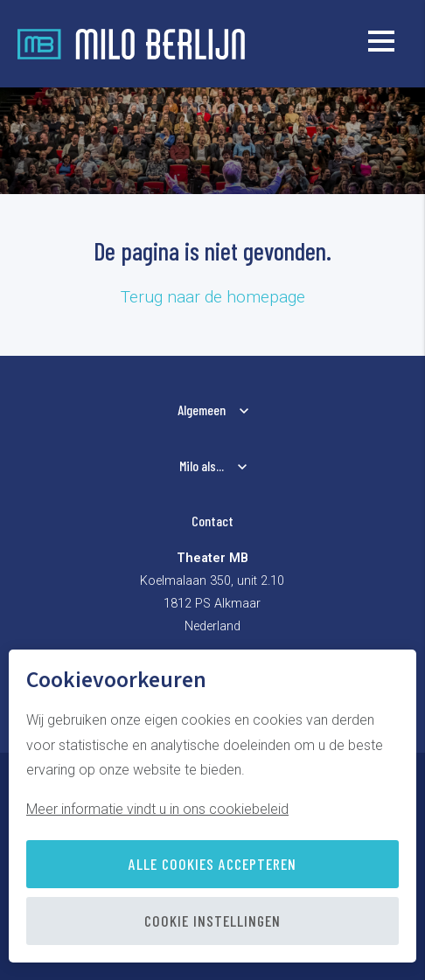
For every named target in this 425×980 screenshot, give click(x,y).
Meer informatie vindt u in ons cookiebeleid (157, 809)
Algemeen (202, 410)
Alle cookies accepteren (212, 864)
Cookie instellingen (212, 921)
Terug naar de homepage (213, 297)
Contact (212, 521)
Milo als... (202, 466)
